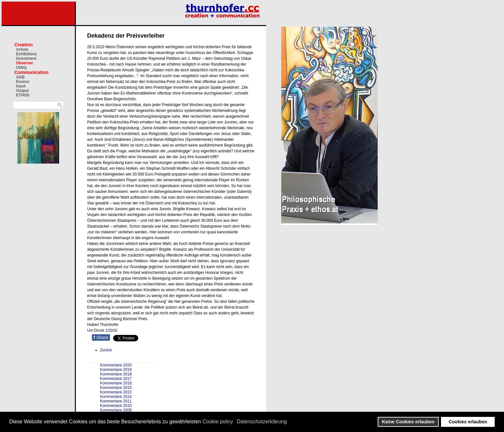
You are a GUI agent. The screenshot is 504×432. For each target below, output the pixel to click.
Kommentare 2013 (116, 392)
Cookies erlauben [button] (468, 422)
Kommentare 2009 (116, 410)
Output (22, 91)
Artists (22, 50)
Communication (32, 72)
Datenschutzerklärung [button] (262, 422)
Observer (25, 63)
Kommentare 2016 (116, 383)
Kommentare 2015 (116, 388)
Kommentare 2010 (116, 406)
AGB (20, 77)
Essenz (23, 82)
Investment (26, 59)
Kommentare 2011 (116, 401)
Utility (21, 67)
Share (101, 337)
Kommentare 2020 (116, 365)
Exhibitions (27, 54)
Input (21, 86)
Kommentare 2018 (116, 374)
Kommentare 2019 (116, 370)
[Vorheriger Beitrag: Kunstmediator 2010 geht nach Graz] (106, 350)
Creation (24, 45)
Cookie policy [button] (218, 422)
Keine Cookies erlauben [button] (408, 422)
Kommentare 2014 (116, 397)
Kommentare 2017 (116, 379)
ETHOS (23, 95)
